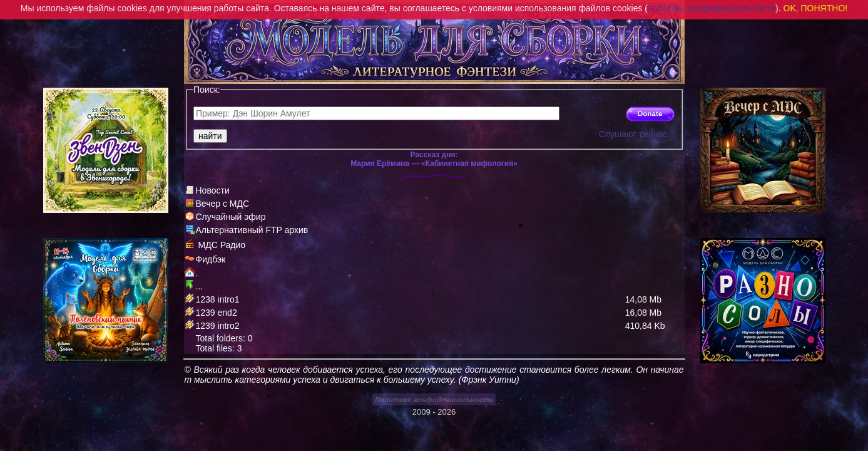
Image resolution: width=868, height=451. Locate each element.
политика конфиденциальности (712, 8)
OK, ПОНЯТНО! (816, 8)
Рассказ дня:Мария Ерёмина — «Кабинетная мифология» (434, 159)
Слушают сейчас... (637, 134)
